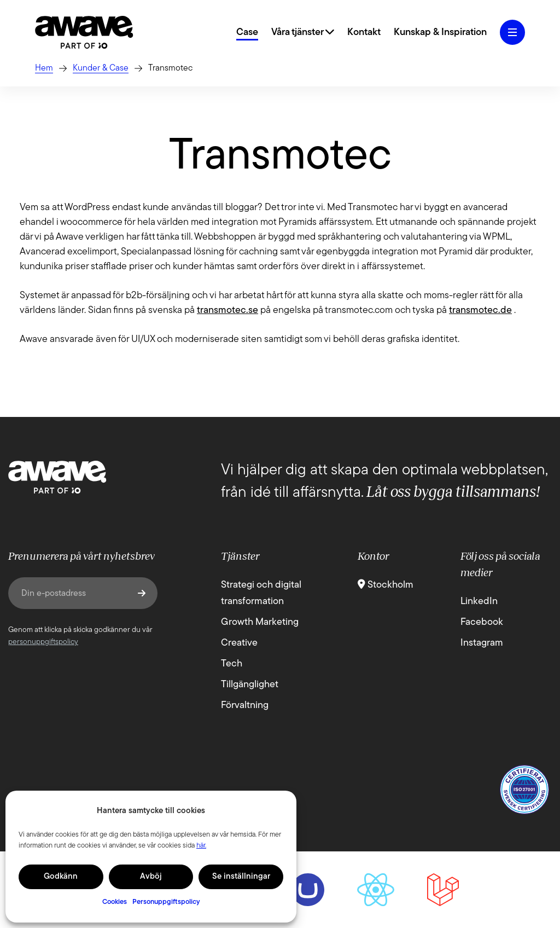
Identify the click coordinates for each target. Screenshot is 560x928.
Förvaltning (245, 706)
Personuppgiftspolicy (166, 902)
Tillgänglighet (250, 685)
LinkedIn (479, 602)
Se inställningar (241, 877)
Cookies (115, 902)
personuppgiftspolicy (43, 642)
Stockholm (386, 585)
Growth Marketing (260, 622)
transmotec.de (480, 311)
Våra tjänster (303, 33)
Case (247, 33)
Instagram (482, 643)
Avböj (151, 877)
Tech (232, 664)
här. (201, 846)
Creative (239, 643)
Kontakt (364, 33)
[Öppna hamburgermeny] (512, 32)
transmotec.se (227, 311)
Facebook (482, 622)
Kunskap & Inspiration (440, 33)
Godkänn (61, 877)
